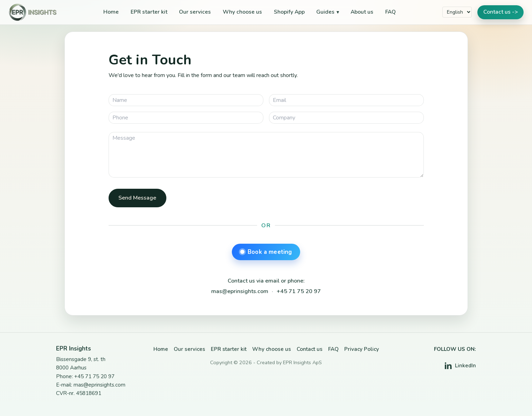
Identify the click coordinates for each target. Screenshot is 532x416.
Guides (325, 12)
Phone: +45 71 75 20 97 (85, 376)
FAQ (391, 12)
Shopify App (289, 12)
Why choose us (242, 12)
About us (362, 12)
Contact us (310, 349)
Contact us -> (500, 12)
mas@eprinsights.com (240, 291)
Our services (195, 12)
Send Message (137, 198)
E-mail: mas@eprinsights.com (91, 385)
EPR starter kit (149, 12)
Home (111, 12)
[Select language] (457, 12)
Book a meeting (266, 252)
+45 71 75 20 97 (299, 291)
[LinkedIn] (461, 366)
